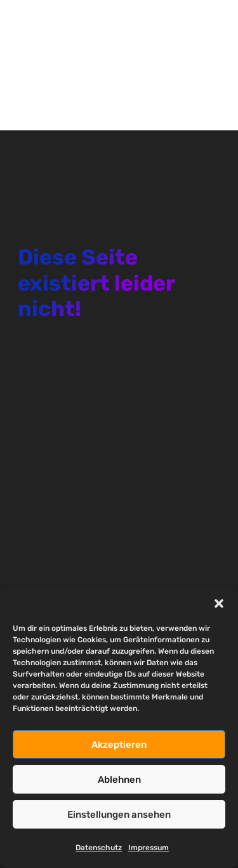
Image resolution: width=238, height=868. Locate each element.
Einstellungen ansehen (119, 815)
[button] (219, 603)
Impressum (149, 848)
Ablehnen (119, 780)
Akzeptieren (119, 745)
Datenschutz (99, 848)
